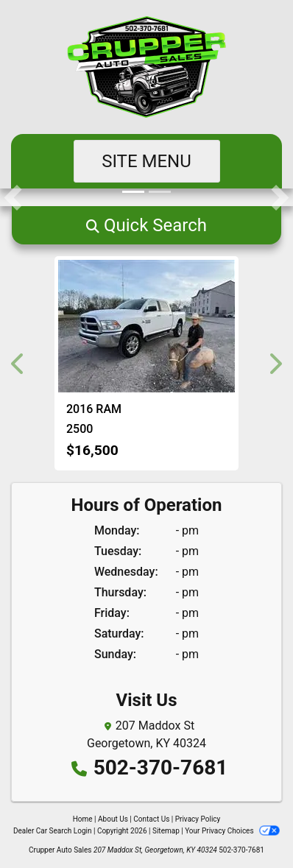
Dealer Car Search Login (53, 831)
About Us (113, 819)
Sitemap (166, 831)
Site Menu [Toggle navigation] (146, 161)
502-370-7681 (161, 768)
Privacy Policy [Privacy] (198, 819)
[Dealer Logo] (146, 67)
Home (83, 819)
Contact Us (151, 819)
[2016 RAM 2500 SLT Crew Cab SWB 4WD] (146, 326)
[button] (13, 197)
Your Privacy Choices (232, 831)
